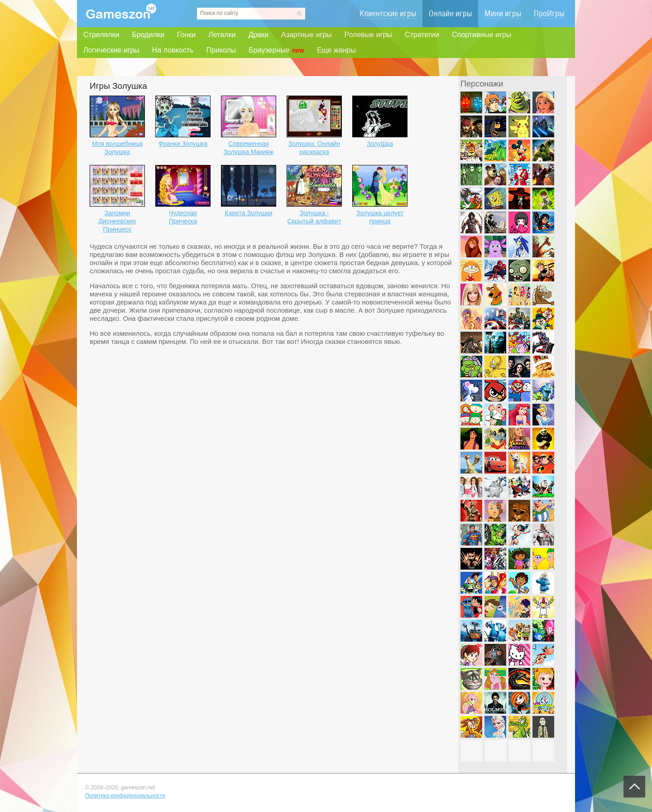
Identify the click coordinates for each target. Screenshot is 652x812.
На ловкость (173, 50)
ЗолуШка (380, 144)
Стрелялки (101, 35)
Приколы (221, 50)
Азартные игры (307, 35)
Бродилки (148, 35)
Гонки (186, 35)
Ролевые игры (368, 35)
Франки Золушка (183, 144)
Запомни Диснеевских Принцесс (117, 221)
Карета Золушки (248, 213)
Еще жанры (336, 50)
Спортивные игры (482, 35)
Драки (258, 35)
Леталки (222, 35)
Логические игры (111, 50)
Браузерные (276, 50)
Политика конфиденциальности (125, 796)
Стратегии (422, 35)
